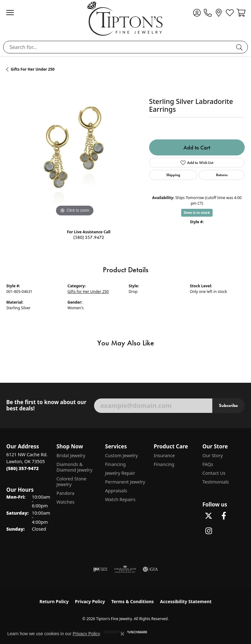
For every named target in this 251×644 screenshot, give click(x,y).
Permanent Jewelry (125, 482)
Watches (65, 502)
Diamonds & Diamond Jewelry (74, 467)
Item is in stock (197, 212)
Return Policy (54, 601)
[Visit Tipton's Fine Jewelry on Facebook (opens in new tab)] (224, 516)
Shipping (173, 175)
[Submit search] (240, 47)
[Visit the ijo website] (100, 569)
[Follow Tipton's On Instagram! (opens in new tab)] (209, 531)
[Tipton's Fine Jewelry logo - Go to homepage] (125, 19)
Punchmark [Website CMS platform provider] (137, 632)
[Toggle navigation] (13, 13)
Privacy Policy (90, 601)
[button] (197, 13)
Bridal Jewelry (71, 455)
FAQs (208, 464)
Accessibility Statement (186, 601)
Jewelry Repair (120, 473)
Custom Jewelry (121, 455)
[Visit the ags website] (125, 569)
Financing (115, 464)
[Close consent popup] (122, 634)
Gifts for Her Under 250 (33, 69)
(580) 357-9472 (89, 238)
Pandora (65, 493)
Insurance (164, 455)
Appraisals (116, 491)
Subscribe (229, 405)
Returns (222, 175)
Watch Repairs (120, 499)
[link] (208, 13)
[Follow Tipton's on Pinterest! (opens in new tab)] (224, 531)
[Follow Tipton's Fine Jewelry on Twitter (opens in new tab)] (209, 516)
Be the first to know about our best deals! (46, 406)
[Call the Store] (22, 468)
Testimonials (215, 482)
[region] (75, 150)
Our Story (212, 455)
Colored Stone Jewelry (71, 482)
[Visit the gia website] (150, 569)
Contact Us (214, 473)
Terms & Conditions (133, 601)
